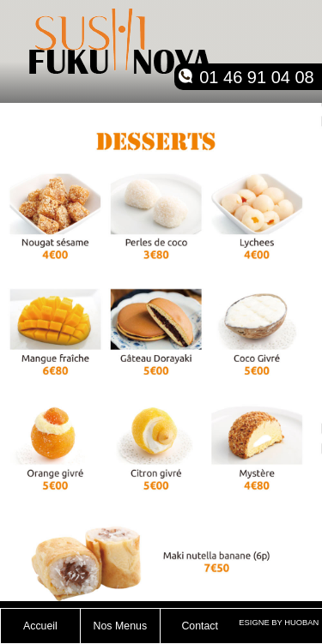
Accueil (40, 626)
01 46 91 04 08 (256, 77)
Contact (200, 626)
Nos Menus (121, 626)
